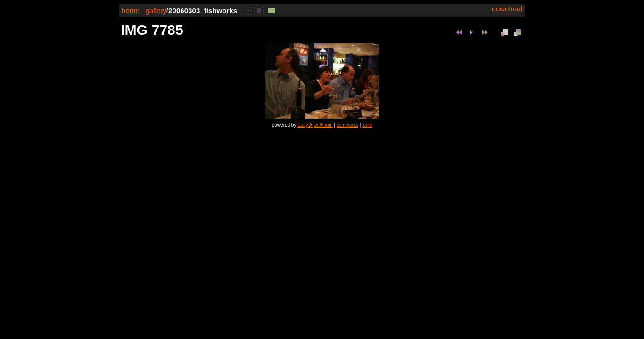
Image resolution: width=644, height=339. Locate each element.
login (367, 125)
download (507, 9)
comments (347, 125)
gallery (156, 11)
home (131, 11)
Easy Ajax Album (315, 125)
